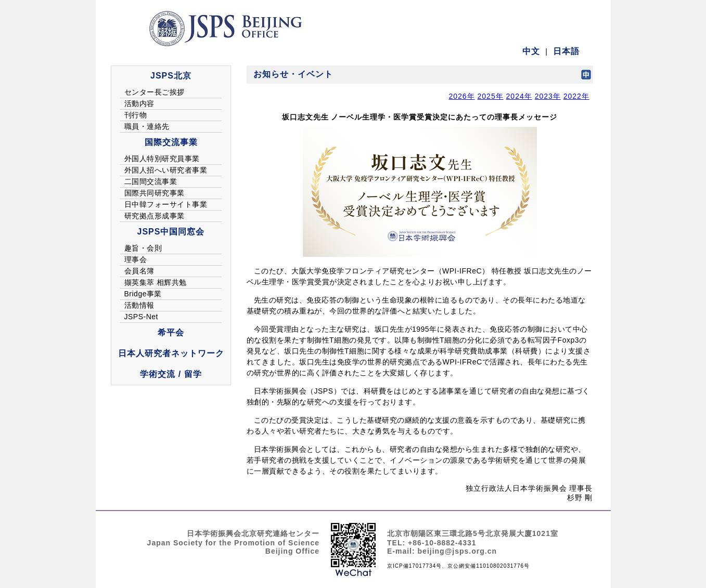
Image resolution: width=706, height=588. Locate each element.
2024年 (519, 96)
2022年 (576, 96)
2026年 (461, 96)
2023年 (548, 96)
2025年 (491, 96)
